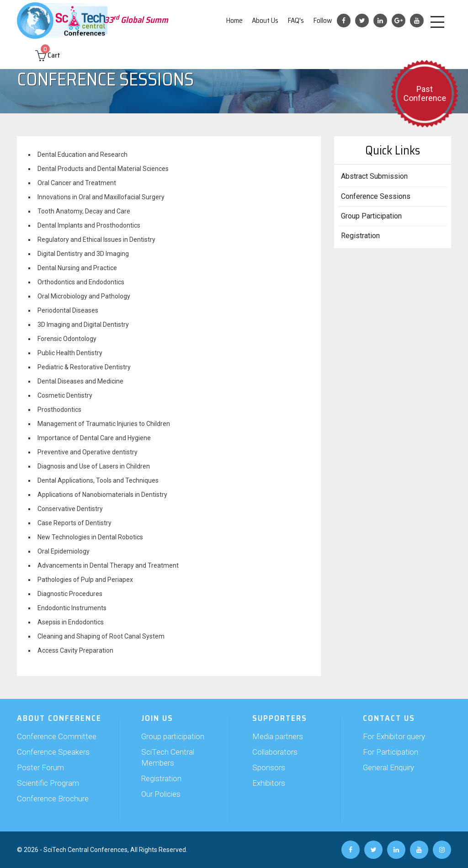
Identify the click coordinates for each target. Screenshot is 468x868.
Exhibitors (269, 783)
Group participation (173, 736)
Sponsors (269, 767)
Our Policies (161, 794)
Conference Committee (57, 736)
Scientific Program (48, 783)
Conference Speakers (53, 752)
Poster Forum (40, 767)
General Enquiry (388, 767)
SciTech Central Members (168, 757)
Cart (48, 55)
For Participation (391, 752)
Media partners (278, 736)
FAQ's (296, 20)
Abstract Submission (374, 176)
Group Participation (371, 216)
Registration (360, 236)
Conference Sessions (376, 196)
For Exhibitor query (394, 736)
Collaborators (275, 752)
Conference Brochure (53, 799)
